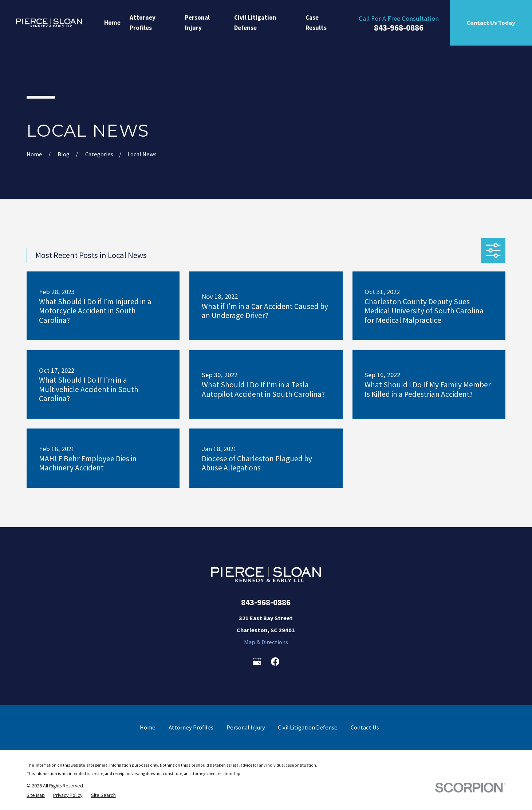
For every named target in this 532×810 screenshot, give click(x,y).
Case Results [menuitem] (316, 22)
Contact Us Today (491, 23)
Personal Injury (246, 727)
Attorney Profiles (191, 727)
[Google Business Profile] (257, 662)
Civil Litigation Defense (308, 727)
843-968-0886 (399, 28)
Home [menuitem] (112, 23)
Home (148, 727)
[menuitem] (36, 795)
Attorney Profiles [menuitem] (143, 22)
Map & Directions (266, 642)
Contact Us (365, 727)
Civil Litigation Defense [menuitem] (255, 22)
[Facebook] (275, 662)
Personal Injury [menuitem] (197, 22)
